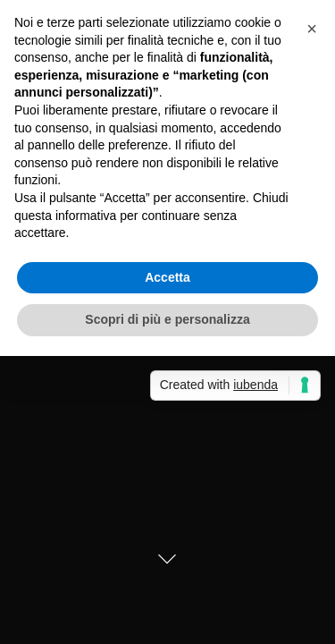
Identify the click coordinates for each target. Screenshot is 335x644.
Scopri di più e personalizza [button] (167, 319)
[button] (312, 29)
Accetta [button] (167, 277)
